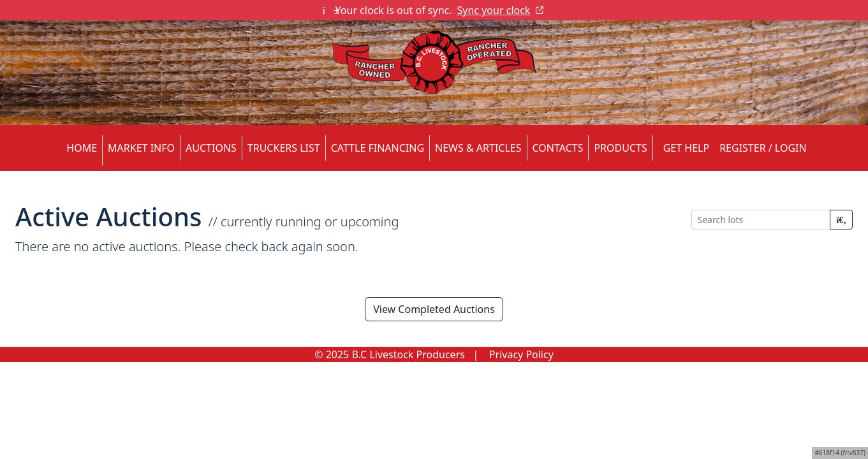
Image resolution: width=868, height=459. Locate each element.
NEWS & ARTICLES (478, 148)
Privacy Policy (521, 354)
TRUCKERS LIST (284, 148)
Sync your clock (501, 10)
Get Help (686, 148)
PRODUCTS (620, 148)
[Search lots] (761, 220)
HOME (82, 148)
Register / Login (763, 148)
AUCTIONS (211, 148)
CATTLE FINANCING (378, 148)
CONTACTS (558, 148)
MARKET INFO (141, 148)
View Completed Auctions (434, 309)
